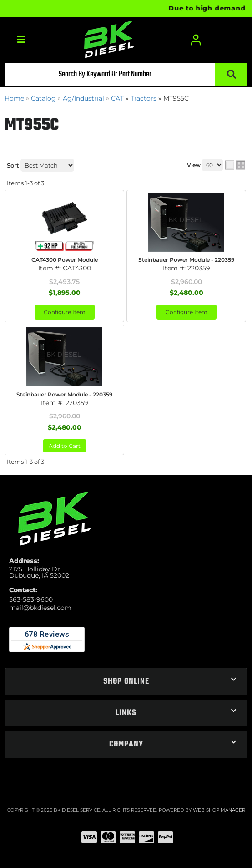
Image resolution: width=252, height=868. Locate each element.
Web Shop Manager (219, 810)
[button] (126, 74)
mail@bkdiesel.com (40, 608)
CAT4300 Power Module (65, 260)
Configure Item (65, 312)
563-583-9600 (31, 599)
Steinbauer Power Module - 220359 (186, 260)
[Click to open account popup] (196, 40)
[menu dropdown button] (21, 40)
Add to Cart (65, 446)
